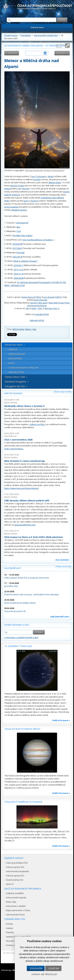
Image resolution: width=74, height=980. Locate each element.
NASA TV (10, 884)
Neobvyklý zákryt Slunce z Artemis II (24, 406)
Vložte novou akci (64, 566)
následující (61, 53)
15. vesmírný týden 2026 (18, 646)
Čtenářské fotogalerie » (17, 382)
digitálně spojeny (19, 210)
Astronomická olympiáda (17, 871)
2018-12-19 (18, 274)
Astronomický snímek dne (46, 35)
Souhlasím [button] (36, 968)
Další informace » (61, 720)
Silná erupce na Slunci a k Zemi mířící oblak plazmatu (34, 537)
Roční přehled (15, 359)
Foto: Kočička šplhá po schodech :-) (38, 240)
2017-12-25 (18, 270)
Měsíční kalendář (17, 354)
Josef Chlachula (41, 300)
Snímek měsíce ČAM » (16, 377)
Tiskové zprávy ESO (15, 876)
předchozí (13, 53)
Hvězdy (9, 924)
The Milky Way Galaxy (22, 235)
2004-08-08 (18, 278)
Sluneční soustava (15, 941)
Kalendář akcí (13, 568)
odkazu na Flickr (37, 424)
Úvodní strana (11, 35)
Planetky (10, 932)
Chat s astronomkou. (14, 449)
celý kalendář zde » (60, 617)
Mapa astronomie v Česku (18, 910)
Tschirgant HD (22, 223)
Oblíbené (13, 349)
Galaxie (10, 928)
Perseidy (20, 252)
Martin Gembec (11, 403)
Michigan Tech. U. (52, 308)
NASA (34, 308)
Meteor (28, 329)
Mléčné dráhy (55, 182)
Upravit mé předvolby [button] (44, 974)
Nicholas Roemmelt (34, 170)
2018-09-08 (17, 244)
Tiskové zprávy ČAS (15, 867)
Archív (12, 363)
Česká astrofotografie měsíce (22, 729)
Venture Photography (54, 170)
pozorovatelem (11, 207)
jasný (26, 201)
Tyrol (19, 231)
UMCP (58, 297)
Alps (18, 227)
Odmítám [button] (54, 968)
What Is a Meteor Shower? (25, 261)
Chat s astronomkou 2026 (18, 440)
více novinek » (63, 560)
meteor (8, 189)
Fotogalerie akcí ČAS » (16, 386)
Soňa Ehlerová (10, 436)
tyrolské (37, 179)
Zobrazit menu (37, 27)
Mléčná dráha (18, 329)
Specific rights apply (39, 303)
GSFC (40, 308)
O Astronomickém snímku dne (24, 368)
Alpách (51, 176)
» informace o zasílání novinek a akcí (21, 637)
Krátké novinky (13, 393)
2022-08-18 (17, 257)
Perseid (25, 189)
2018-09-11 (18, 265)
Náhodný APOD (37, 320)
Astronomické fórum (15, 915)
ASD (27, 308)
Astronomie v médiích (16, 906)
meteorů (16, 195)
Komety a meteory (14, 945)
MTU (39, 297)
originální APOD (42, 314)
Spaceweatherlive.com (25, 525)
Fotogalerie (26, 35)
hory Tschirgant (39, 176)
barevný (35, 201)
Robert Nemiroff (29, 297)
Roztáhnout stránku (61, 46)
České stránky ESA (15, 880)
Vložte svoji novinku (63, 392)
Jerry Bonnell (49, 297)
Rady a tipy (11, 902)
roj (19, 189)
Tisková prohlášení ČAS (17, 863)
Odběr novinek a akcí (17, 625)
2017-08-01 (17, 248)
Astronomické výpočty (16, 898)
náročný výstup (17, 186)
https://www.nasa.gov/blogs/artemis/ (22, 488)
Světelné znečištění (15, 893)
